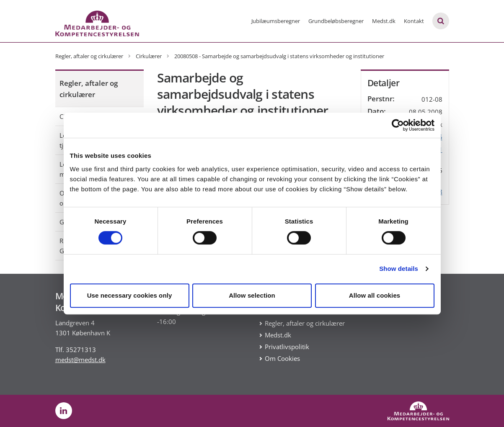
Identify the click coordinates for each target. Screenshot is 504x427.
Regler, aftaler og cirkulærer (89, 89)
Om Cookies (282, 358)
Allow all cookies (375, 295)
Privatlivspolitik (287, 347)
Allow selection (252, 295)
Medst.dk (384, 21)
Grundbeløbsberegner (336, 21)
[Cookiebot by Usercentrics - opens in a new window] (398, 125)
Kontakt (414, 21)
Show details (399, 269)
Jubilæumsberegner (276, 21)
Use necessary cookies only (130, 295)
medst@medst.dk (80, 360)
